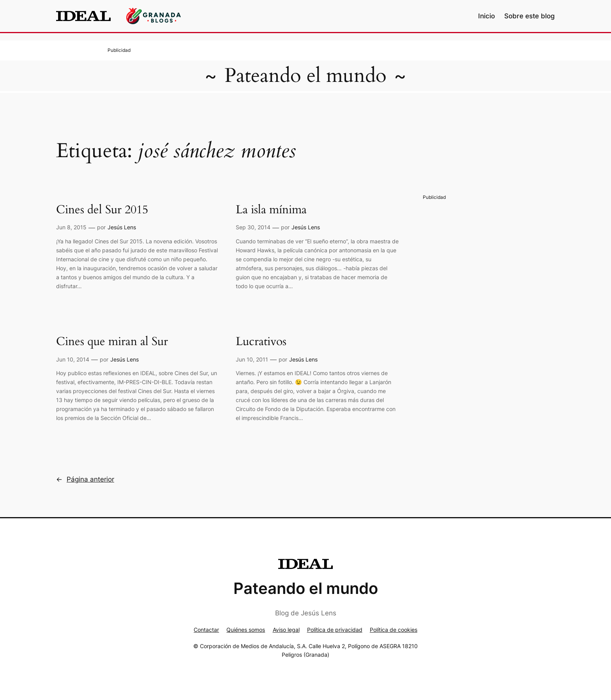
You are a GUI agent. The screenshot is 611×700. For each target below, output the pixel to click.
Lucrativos (261, 342)
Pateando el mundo (305, 76)
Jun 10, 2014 (73, 359)
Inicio (487, 16)
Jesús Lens (122, 227)
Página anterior (85, 479)
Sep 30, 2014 (253, 227)
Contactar (206, 630)
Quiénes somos (246, 630)
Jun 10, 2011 (252, 359)
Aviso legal (286, 630)
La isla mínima (271, 210)
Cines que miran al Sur (112, 342)
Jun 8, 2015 (71, 227)
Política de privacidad (335, 630)
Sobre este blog (530, 16)
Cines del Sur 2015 (102, 210)
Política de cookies (394, 630)
